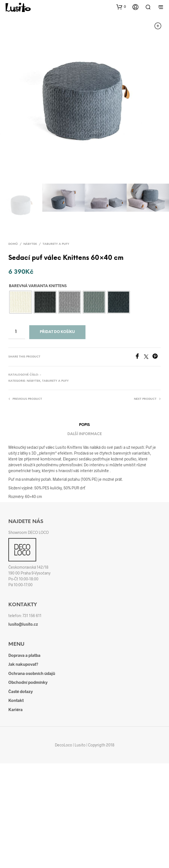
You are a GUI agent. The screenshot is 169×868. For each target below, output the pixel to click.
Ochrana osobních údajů (32, 673)
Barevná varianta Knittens (38, 286)
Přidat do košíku (57, 332)
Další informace (85, 434)
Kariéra (15, 709)
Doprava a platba (24, 655)
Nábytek (30, 244)
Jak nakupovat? (23, 664)
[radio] (21, 302)
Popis (84, 425)
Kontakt (16, 700)
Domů (13, 244)
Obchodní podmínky (28, 682)
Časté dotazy (21, 691)
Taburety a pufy (56, 244)
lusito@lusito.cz (23, 624)
